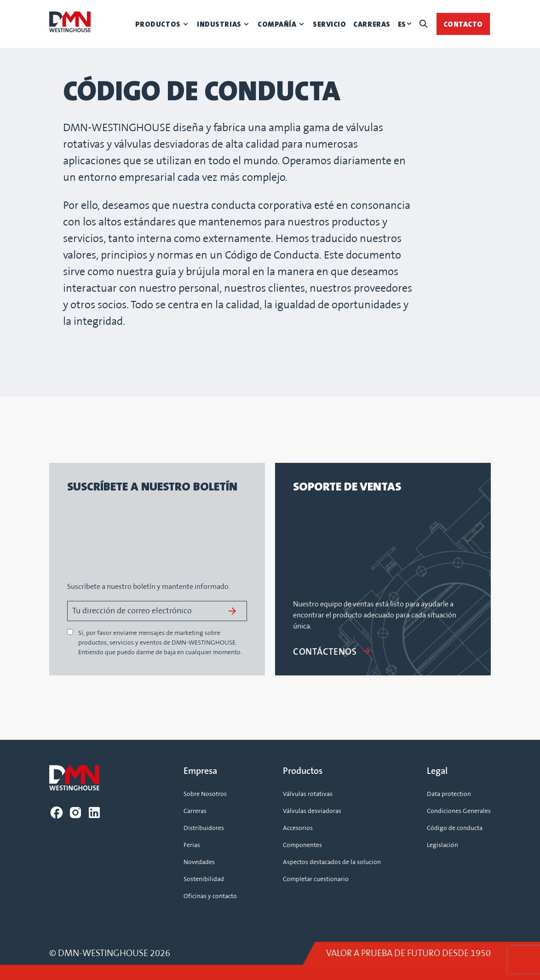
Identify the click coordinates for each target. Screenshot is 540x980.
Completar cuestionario (316, 879)
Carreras (372, 24)
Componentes (302, 845)
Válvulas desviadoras (312, 811)
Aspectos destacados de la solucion (332, 862)
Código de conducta (455, 828)
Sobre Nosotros (205, 794)
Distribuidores (204, 828)
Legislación (442, 845)
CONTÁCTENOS (332, 652)
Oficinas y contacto (210, 896)
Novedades (199, 862)
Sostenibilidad (204, 879)
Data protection (449, 794)
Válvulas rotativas (308, 794)
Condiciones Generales (459, 811)
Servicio (329, 24)
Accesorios (298, 828)
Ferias (192, 845)
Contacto (463, 24)
